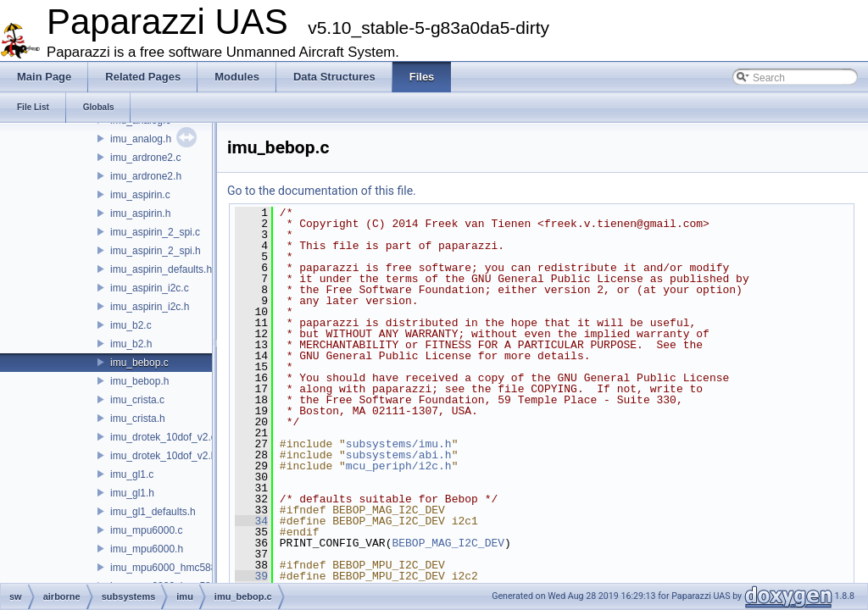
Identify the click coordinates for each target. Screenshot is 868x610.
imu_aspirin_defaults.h (161, 269)
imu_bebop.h (139, 381)
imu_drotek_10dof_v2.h (163, 456)
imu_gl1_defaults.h (153, 512)
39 (251, 576)
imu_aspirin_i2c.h (150, 307)
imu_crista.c (137, 400)
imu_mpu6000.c (146, 530)
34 (251, 521)
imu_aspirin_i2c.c (150, 288)
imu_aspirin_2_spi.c (155, 232)
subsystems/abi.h (399, 455)
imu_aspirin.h (140, 213)
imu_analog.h (141, 139)
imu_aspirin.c (140, 195)
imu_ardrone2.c (145, 158)
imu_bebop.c (139, 363)
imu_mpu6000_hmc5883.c (170, 568)
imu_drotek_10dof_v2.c (163, 437)
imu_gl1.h (132, 493)
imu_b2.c (131, 325)
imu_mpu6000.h (147, 549)
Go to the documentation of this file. (322, 191)
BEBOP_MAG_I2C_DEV (448, 543)
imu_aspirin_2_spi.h (156, 251)
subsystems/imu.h (399, 444)
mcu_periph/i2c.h (399, 466)
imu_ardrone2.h (146, 176)
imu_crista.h (138, 419)
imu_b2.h (131, 344)
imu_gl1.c (132, 474)
